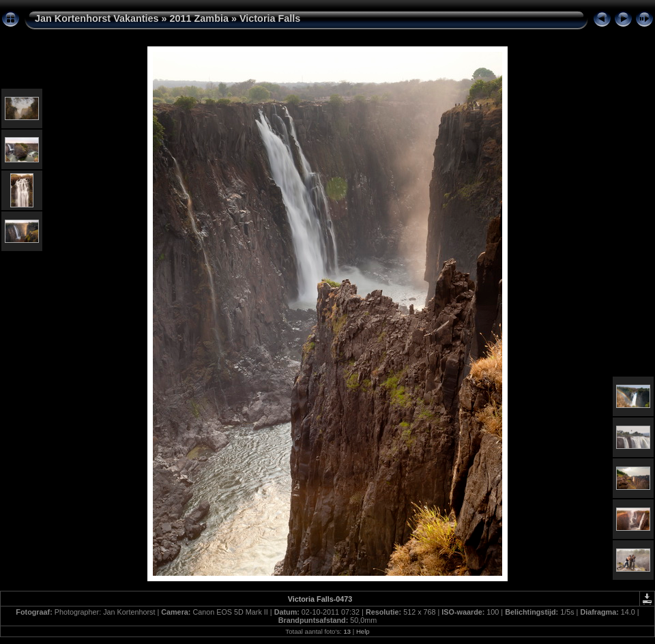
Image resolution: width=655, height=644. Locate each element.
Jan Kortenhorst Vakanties (97, 18)
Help (363, 631)
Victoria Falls (270, 18)
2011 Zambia (199, 18)
